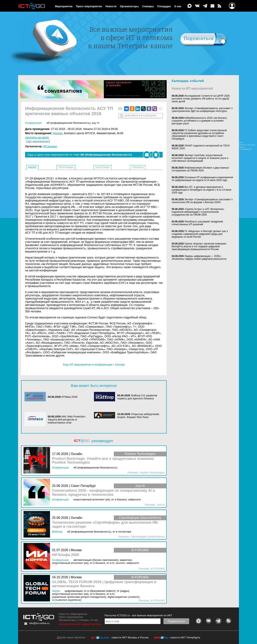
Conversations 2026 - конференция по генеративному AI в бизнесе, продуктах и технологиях (104, 493)
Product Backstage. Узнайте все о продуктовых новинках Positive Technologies (103, 461)
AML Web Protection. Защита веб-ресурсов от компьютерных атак (67, 420)
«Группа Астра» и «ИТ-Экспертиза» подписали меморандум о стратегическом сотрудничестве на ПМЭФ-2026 (198, 212)
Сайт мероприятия (37, 141)
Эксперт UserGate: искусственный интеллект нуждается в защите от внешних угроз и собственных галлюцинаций (200, 158)
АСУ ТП (96, 123)
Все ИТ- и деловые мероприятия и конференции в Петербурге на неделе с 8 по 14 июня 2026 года (201, 190)
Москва (58, 133)
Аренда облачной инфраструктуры (80, 624)
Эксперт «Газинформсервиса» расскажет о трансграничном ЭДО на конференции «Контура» (202, 110)
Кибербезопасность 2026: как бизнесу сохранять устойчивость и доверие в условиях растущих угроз (199, 121)
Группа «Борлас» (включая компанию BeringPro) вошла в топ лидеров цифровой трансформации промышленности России (199, 246)
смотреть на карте (37, 137)
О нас (178, 6)
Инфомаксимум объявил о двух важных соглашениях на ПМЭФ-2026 (200, 169)
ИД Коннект (50, 146)
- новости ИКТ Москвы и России (129, 637)
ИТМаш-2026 (69, 397)
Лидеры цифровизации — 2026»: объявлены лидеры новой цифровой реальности (199, 258)
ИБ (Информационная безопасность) (69, 123)
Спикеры (148, 6)
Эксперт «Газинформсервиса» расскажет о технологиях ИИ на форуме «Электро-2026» (202, 201)
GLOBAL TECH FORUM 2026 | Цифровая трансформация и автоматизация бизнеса (104, 584)
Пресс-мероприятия (89, 6)
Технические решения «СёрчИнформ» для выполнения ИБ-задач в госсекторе (105, 525)
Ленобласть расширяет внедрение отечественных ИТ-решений (197, 223)
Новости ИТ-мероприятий (192, 88)
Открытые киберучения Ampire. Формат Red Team (138, 416)
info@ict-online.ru (39, 623)
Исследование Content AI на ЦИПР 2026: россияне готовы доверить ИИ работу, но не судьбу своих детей (201, 99)
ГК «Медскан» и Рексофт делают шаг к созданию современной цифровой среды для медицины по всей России (200, 234)
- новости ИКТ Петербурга (184, 637)
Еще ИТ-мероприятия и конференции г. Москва (94, 365)
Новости (111, 6)
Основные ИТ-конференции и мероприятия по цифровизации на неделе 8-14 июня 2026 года (202, 179)
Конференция (33, 123)
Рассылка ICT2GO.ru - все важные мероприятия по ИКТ (138, 615)
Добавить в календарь (140, 116)
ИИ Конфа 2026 (66, 555)
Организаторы (129, 6)
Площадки (164, 6)
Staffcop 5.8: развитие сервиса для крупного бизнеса (137, 397)
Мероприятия (64, 6)
